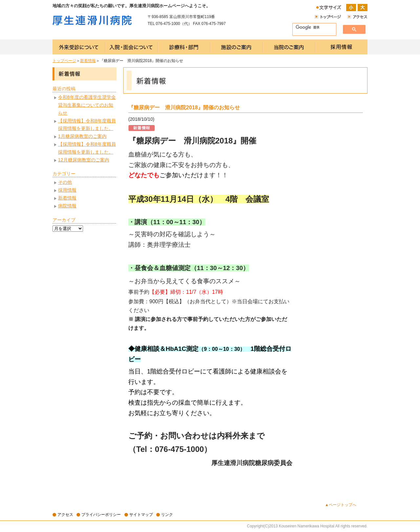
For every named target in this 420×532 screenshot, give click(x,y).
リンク (167, 515)
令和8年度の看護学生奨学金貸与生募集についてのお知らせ (87, 105)
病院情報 (67, 206)
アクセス (65, 515)
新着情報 (88, 61)
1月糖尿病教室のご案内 (82, 136)
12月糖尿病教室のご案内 (84, 160)
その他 (65, 182)
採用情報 (67, 190)
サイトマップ (141, 515)
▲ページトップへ (341, 505)
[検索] (312, 28)
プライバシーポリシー (101, 515)
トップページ (64, 61)
